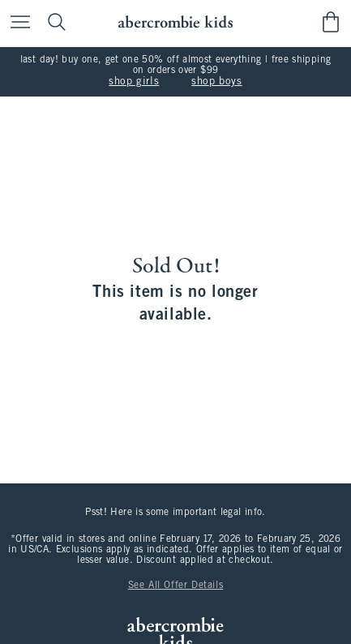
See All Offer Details (176, 586)
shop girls (134, 82)
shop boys (216, 82)
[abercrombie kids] (175, 22)
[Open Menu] (16, 23)
